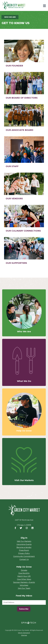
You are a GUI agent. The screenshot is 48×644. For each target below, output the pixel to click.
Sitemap (24, 635)
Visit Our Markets (24, 541)
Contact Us (24, 559)
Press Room (24, 550)
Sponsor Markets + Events (24, 582)
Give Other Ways (24, 579)
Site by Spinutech (24, 633)
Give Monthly (24, 573)
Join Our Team (24, 588)
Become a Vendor (24, 547)
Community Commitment (24, 556)
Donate (24, 570)
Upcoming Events (24, 544)
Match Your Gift (24, 576)
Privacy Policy (24, 553)
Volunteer (24, 585)
